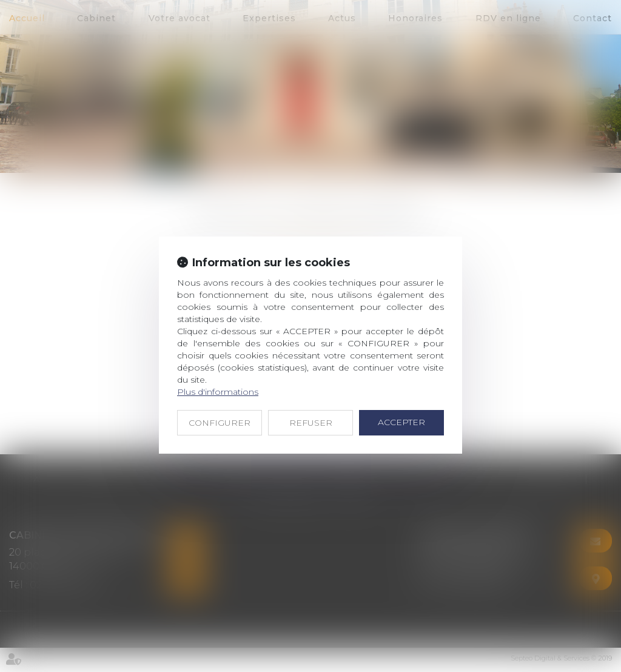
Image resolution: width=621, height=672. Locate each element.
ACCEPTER (401, 422)
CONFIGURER (220, 423)
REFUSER (311, 423)
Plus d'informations (218, 392)
